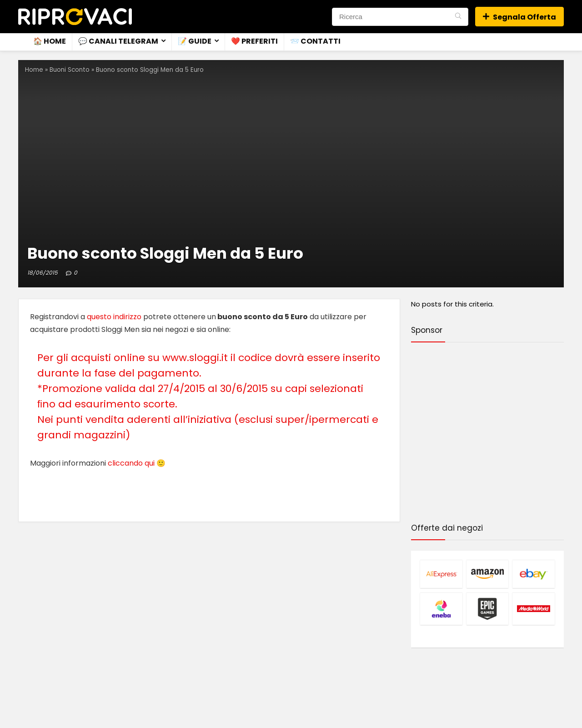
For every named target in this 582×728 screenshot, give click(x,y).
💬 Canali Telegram (118, 41)
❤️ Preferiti (254, 41)
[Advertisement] (487, 434)
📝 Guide (195, 41)
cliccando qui (131, 463)
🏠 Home (50, 41)
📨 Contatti (315, 41)
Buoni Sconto (70, 70)
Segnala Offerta (519, 17)
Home (34, 70)
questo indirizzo (114, 317)
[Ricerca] (458, 17)
